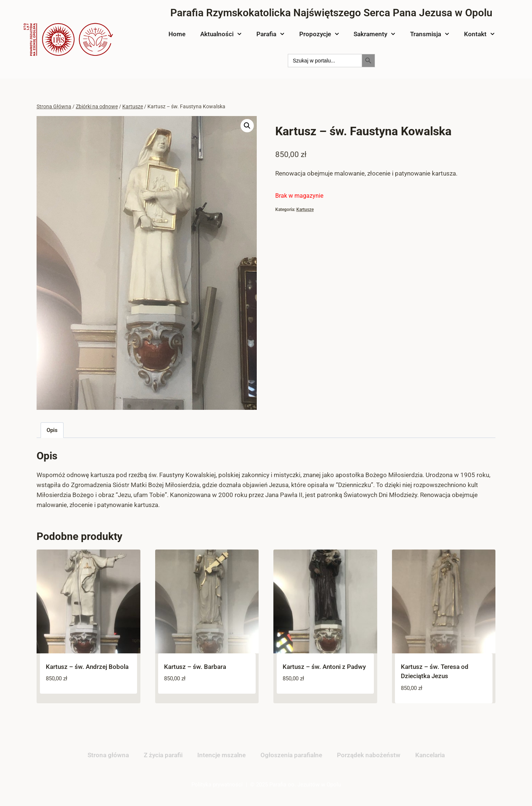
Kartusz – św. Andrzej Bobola (87, 667)
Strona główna (108, 755)
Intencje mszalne (221, 755)
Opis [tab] (52, 430)
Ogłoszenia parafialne (291, 755)
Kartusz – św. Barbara (195, 667)
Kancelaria (430, 755)
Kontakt (479, 34)
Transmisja (430, 34)
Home (177, 34)
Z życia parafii (163, 755)
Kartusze (305, 210)
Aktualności (221, 34)
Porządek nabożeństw (369, 755)
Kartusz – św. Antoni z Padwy (324, 667)
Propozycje (319, 34)
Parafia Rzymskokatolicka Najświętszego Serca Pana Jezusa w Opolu (331, 13)
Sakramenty (374, 34)
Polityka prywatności (217, 785)
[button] (247, 126)
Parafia (270, 34)
